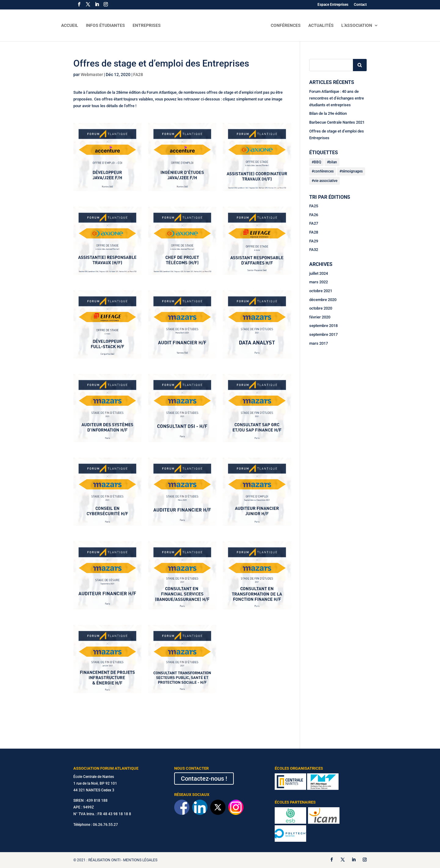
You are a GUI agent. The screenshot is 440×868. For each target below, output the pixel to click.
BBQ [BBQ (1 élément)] (317, 162)
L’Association (359, 25)
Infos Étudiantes (103, 25)
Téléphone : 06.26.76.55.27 (96, 825)
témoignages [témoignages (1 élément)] (352, 171)
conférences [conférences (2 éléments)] (324, 171)
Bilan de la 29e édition (328, 113)
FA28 (138, 74)
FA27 (314, 223)
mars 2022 (319, 282)
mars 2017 (319, 343)
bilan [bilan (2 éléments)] (333, 162)
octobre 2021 (321, 291)
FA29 (314, 241)
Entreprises (144, 25)
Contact (360, 5)
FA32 (314, 250)
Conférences (288, 25)
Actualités (323, 25)
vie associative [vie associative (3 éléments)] (326, 181)
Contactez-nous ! (204, 779)
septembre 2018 (323, 326)
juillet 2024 (319, 273)
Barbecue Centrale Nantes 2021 (337, 122)
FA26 (314, 215)
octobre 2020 (321, 308)
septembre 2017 (323, 334)
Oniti (116, 860)
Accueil (67, 25)
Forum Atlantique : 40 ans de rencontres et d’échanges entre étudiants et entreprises (337, 98)
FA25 (314, 206)
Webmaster (92, 74)
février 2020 (320, 317)
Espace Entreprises (333, 5)
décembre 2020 (323, 300)
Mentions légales (140, 860)
